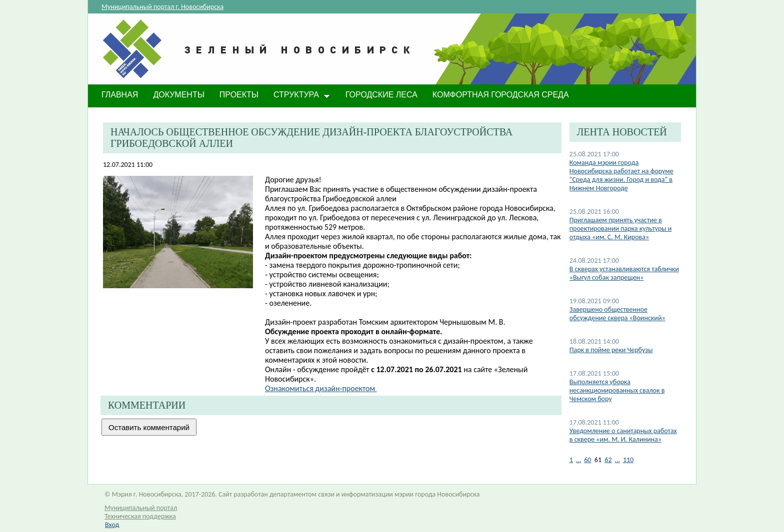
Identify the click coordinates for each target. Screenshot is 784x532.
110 (628, 460)
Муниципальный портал (141, 508)
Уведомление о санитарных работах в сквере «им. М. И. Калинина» (623, 435)
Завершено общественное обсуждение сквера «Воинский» (617, 314)
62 (608, 460)
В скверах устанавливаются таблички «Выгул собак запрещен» (624, 273)
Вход (112, 525)
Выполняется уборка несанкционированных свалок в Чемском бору (617, 390)
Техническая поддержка (140, 516)
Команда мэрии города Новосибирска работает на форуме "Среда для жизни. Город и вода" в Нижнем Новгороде (621, 175)
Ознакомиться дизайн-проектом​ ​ (321, 388)
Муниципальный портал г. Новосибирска (162, 7)
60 (587, 460)
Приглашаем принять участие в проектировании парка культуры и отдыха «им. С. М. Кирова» (621, 229)
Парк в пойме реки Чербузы (611, 350)
